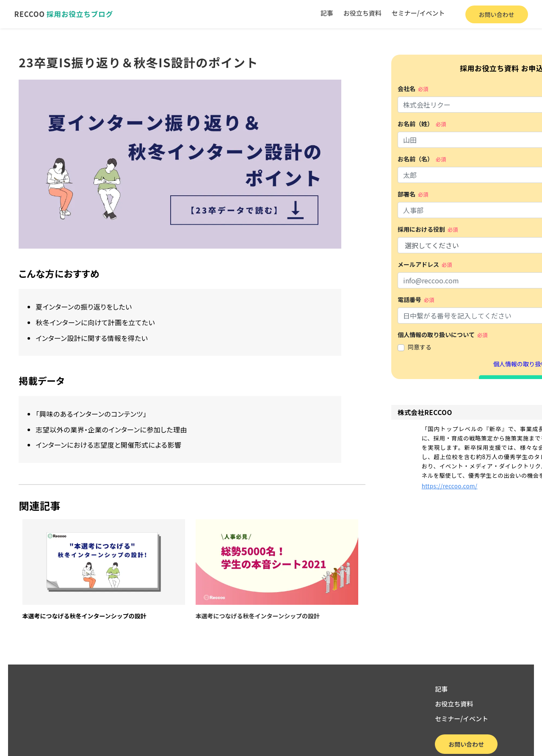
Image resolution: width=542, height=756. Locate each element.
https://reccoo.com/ (368, 514)
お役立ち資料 (359, 14)
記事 (324, 14)
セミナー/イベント (415, 14)
